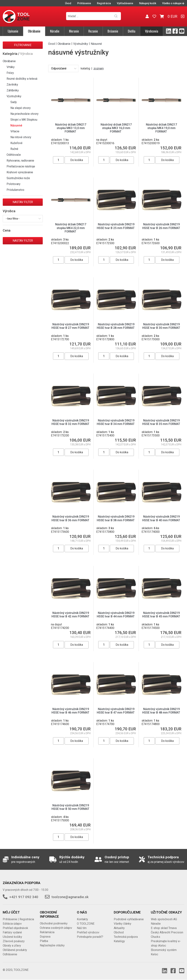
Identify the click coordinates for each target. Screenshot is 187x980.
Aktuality (119, 928)
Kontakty (82, 919)
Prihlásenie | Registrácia (18, 919)
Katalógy (119, 941)
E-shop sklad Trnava (164, 928)
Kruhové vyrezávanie (20, 172)
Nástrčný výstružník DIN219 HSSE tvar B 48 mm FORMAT (162, 711)
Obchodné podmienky (54, 923)
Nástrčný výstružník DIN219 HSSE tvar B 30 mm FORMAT (162, 326)
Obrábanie (34, 31)
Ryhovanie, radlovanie (20, 161)
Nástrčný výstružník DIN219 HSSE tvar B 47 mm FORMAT (116, 711)
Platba (44, 941)
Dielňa (132, 31)
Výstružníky (14, 96)
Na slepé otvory (21, 108)
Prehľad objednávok (15, 928)
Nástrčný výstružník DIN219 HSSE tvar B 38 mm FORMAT (116, 518)
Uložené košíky (12, 937)
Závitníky (12, 85)
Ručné (14, 149)
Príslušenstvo (15, 190)
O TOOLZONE (86, 924)
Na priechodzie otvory (24, 114)
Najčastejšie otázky (52, 945)
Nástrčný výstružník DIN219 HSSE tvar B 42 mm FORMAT (71, 615)
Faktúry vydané (12, 932)
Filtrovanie (23, 45)
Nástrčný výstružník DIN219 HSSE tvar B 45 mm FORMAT (162, 615)
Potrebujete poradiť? (90, 937)
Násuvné (16, 125)
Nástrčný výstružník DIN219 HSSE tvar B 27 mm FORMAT (71, 326)
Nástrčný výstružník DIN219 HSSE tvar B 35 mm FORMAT (162, 422)
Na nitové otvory (21, 137)
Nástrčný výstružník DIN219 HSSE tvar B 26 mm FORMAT (162, 226)
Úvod (68, 3)
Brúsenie (113, 31)
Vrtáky (11, 67)
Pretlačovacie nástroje (21, 166)
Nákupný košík (148, 3)
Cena (7, 230)
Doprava (45, 937)
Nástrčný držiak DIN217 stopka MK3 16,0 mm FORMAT (116, 128)
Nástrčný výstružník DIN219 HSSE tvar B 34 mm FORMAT (116, 422)
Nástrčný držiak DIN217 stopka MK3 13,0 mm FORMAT (71, 128)
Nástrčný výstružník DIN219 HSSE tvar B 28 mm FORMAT (116, 326)
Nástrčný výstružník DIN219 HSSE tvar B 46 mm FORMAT (71, 711)
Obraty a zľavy (12, 946)
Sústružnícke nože (18, 178)
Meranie (74, 31)
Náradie (55, 31)
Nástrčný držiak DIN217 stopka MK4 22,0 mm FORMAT (71, 228)
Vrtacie (15, 131)
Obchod (119, 932)
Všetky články (123, 924)
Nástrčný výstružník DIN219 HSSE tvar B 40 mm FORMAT (162, 518)
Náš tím (82, 928)
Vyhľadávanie (125, 3)
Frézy (10, 73)
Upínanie (13, 31)
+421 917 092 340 (24, 897)
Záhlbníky (13, 90)
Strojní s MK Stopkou (24, 120)
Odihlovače (14, 155)
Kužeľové (16, 143)
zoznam (99, 68)
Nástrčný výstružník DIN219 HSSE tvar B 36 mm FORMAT (71, 518)
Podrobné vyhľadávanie (129, 919)
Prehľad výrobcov (88, 932)
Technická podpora (126, 937)
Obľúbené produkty (15, 950)
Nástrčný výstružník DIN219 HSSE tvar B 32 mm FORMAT (71, 422)
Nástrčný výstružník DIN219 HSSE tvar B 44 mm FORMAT (116, 615)
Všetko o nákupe (173, 3)
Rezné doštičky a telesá (22, 79)
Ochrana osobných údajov (56, 928)
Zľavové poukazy (14, 941)
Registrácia (104, 3)
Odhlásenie (10, 954)
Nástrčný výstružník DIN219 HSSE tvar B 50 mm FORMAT (71, 807)
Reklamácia (47, 932)
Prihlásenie (84, 3)
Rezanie (93, 31)
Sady (14, 102)
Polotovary (14, 184)
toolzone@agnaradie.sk (70, 897)
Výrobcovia (152, 31)
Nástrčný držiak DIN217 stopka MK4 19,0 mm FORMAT (161, 128)
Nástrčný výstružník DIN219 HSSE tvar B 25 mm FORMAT (116, 226)
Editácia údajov (12, 924)
